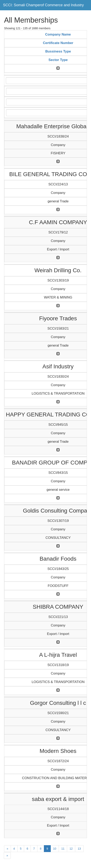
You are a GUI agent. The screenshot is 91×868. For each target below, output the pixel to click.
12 (71, 849)
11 (63, 849)
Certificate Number (58, 43)
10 (55, 849)
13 (79, 849)
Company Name (58, 34)
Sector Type (58, 60)
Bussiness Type (58, 51)
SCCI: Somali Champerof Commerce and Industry (43, 5)
